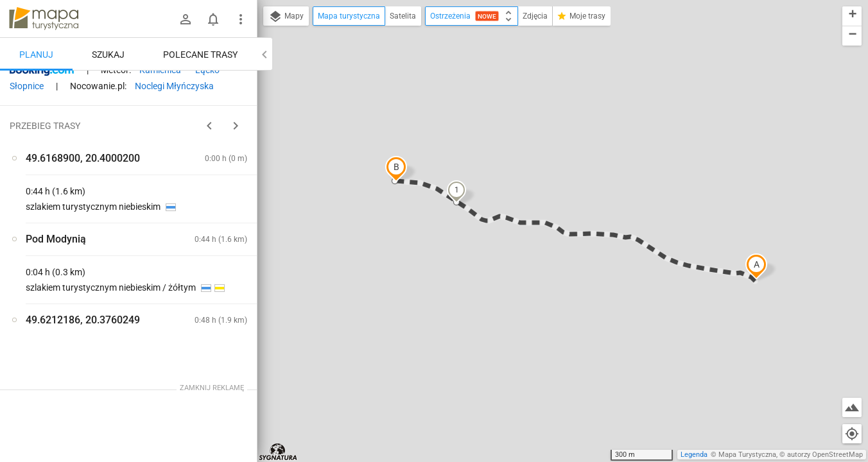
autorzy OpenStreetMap (825, 455)
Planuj (36, 55)
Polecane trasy (200, 55)
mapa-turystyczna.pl (44, 19)
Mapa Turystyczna (747, 455)
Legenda (694, 455)
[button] (756, 266)
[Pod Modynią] (77, 277)
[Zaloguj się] (186, 19)
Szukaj (108, 55)
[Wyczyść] (246, 84)
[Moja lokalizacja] (852, 434)
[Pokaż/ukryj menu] (241, 19)
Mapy (286, 17)
